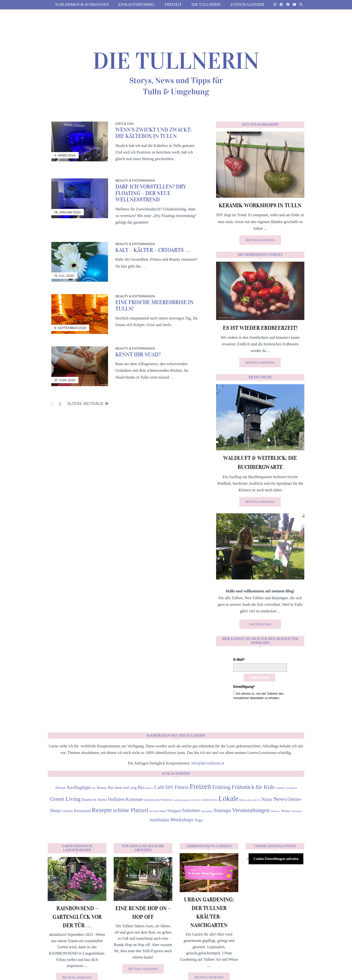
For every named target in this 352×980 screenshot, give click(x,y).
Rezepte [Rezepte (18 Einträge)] (102, 810)
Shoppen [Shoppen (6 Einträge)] (174, 811)
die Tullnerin (206, 5)
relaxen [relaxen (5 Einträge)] (68, 811)
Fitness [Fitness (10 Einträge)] (182, 787)
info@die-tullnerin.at (208, 763)
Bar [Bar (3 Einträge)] (94, 788)
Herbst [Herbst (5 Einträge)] (102, 800)
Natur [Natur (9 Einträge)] (267, 799)
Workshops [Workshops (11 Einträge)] (182, 820)
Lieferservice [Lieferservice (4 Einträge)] (209, 800)
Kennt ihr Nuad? (138, 355)
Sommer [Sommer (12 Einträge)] (191, 810)
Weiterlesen (260, 624)
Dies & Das (125, 124)
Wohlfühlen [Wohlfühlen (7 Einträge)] (159, 820)
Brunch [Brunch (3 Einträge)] (149, 788)
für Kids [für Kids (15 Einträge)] (265, 787)
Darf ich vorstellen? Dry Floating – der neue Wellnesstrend (151, 193)
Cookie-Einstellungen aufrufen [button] (276, 859)
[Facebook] (288, 5)
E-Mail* (239, 660)
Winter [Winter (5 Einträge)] (286, 811)
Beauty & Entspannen (135, 180)
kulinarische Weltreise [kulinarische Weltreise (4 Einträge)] (158, 800)
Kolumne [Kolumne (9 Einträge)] (134, 799)
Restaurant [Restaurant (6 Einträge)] (82, 811)
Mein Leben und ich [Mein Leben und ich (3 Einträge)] (250, 800)
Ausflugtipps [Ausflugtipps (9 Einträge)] (79, 787)
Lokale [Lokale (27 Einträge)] (228, 798)
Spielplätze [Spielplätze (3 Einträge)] (207, 811)
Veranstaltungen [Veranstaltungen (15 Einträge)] (251, 810)
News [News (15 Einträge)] (280, 799)
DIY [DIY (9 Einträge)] (170, 787)
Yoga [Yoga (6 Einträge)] (198, 820)
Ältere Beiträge (88, 404)
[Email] (294, 5)
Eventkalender (247, 5)
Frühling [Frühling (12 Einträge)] (221, 787)
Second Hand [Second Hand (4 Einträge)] (158, 811)
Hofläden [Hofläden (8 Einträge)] (116, 799)
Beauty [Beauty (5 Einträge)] (102, 788)
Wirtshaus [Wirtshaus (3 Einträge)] (297, 811)
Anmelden (259, 677)
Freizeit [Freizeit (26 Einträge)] (200, 786)
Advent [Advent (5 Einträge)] (60, 788)
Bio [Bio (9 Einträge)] (141, 787)
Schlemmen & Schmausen (82, 5)
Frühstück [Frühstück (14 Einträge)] (243, 787)
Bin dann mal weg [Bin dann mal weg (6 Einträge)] (122, 788)
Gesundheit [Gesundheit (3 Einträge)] (291, 788)
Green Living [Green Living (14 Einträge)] (65, 799)
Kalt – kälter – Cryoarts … (153, 250)
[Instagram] (275, 5)
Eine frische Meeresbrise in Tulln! (154, 305)
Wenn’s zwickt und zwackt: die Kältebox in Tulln (154, 133)
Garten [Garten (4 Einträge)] (280, 788)
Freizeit (173, 5)
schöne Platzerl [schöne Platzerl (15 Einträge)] (131, 810)
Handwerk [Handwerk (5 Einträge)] (89, 800)
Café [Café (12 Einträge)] (159, 787)
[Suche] (301, 5)
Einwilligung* (244, 687)
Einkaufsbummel (137, 5)
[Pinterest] (281, 5)
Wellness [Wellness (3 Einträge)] (275, 811)
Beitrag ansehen (260, 240)
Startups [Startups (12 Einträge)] (222, 810)
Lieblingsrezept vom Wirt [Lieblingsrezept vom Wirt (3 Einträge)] (187, 800)
